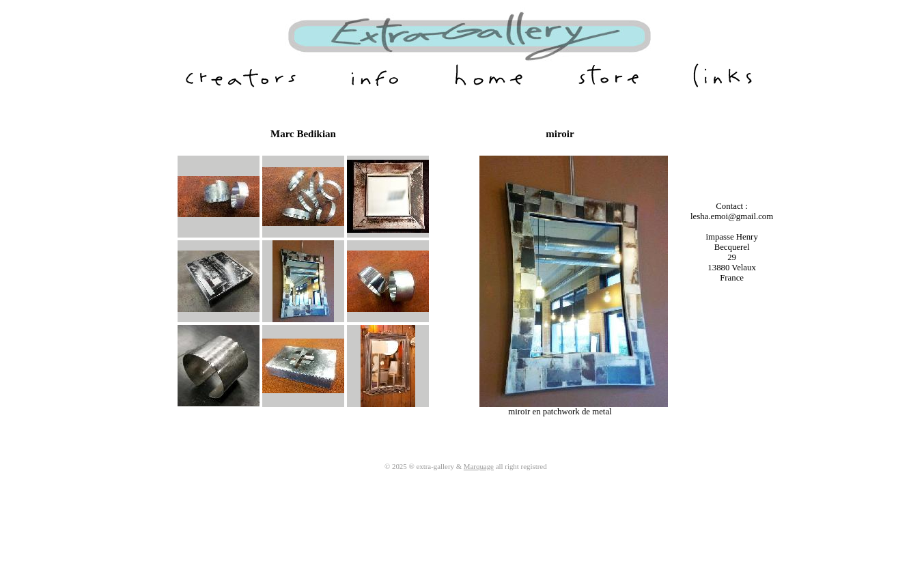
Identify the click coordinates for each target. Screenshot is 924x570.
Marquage (479, 466)
